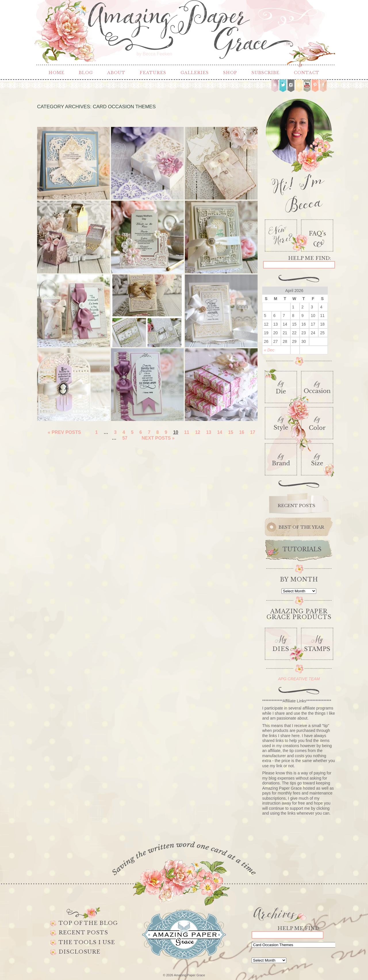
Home (56, 73)
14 (220, 432)
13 (209, 432)
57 (125, 438)
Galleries (195, 73)
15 (231, 432)
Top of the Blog (88, 923)
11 (187, 432)
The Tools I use (87, 942)
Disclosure (79, 952)
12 (198, 432)
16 (242, 432)
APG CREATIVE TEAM (299, 679)
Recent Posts (83, 933)
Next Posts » (158, 438)
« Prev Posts (64, 432)
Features (153, 73)
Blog (86, 73)
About (116, 73)
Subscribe (266, 73)
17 (253, 432)
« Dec (269, 350)
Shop (230, 73)
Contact (307, 73)
